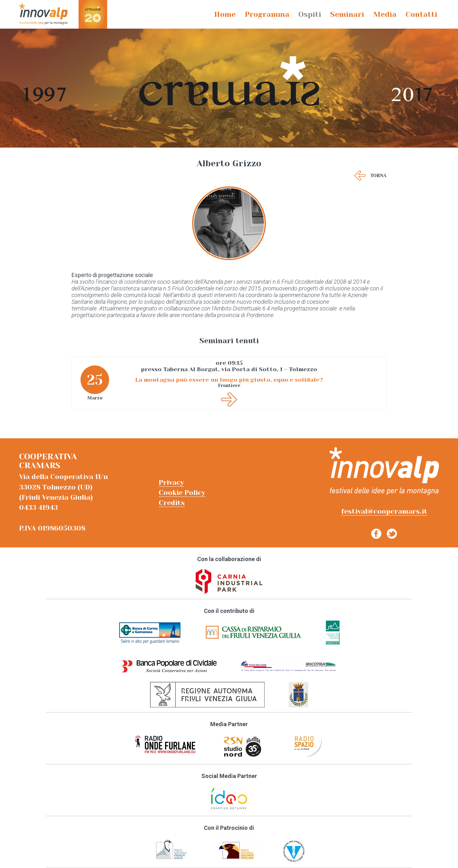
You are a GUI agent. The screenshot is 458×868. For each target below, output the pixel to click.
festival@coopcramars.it (384, 511)
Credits (172, 503)
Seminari (347, 14)
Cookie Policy (182, 493)
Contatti (421, 14)
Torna (378, 176)
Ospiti (310, 14)
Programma (267, 14)
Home (225, 14)
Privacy (171, 482)
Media (385, 14)
